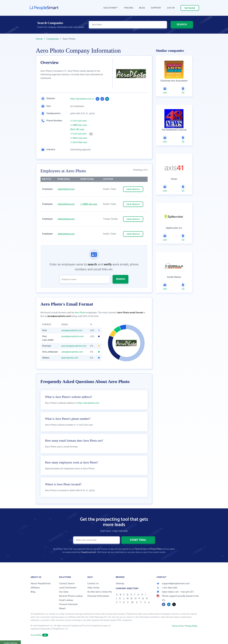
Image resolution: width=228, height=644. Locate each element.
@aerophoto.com (66, 189)
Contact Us (93, 584)
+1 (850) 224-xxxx (79, 138)
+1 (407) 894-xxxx (79, 142)
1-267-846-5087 (167, 588)
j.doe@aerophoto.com (72, 352)
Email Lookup (66, 600)
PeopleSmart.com (89, 552)
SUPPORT (156, 8)
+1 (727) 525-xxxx (78, 134)
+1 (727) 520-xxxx (78, 121)
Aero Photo (80, 313)
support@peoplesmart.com (173, 584)
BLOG (142, 8)
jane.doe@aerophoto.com (74, 346)
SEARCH (182, 24)
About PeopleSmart (41, 584)
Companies (53, 39)
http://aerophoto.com (81, 99)
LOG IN (171, 8)
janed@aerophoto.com (73, 336)
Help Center (94, 588)
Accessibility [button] (39, 635)
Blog (33, 592)
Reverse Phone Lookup (71, 596)
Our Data (64, 592)
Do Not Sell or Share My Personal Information (100, 594)
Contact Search (67, 584)
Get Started (190, 8)
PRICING (129, 8)
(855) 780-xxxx (77, 130)
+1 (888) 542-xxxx (79, 125)
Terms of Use (140, 549)
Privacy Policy (156, 549)
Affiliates (35, 588)
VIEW (133, 189)
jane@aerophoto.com (72, 330)
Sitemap (120, 584)
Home (39, 39)
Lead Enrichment (68, 588)
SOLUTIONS (111, 8)
